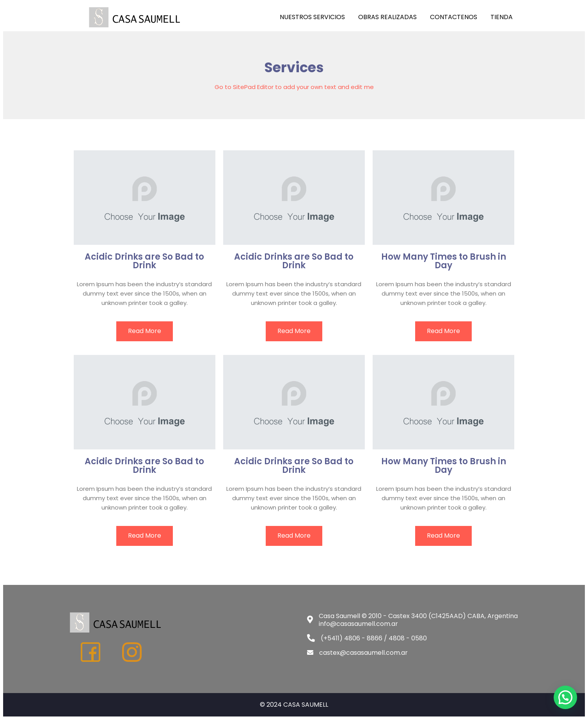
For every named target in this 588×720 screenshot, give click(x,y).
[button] (565, 697)
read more (145, 331)
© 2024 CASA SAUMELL (294, 705)
